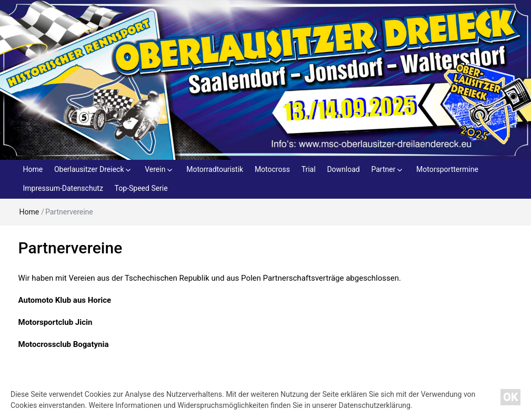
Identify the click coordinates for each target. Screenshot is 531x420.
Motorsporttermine (447, 169)
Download (343, 169)
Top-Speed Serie (141, 188)
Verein (155, 169)
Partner (383, 169)
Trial (309, 169)
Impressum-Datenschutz (63, 188)
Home (33, 169)
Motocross (272, 169)
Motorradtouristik (215, 169)
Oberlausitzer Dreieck (89, 169)
